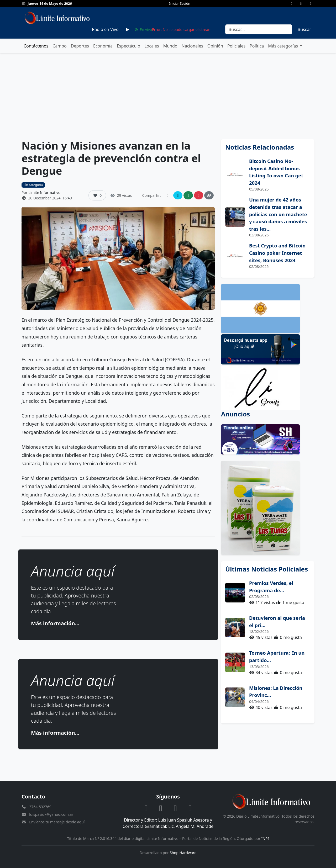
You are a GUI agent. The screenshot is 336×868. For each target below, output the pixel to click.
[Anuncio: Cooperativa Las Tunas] (268, 508)
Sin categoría (33, 185)
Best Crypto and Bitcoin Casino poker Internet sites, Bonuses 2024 (277, 253)
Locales (152, 46)
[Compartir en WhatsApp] (188, 195)
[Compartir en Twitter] (178, 195)
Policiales (236, 46)
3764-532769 (40, 807)
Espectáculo (128, 46)
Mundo (170, 46)
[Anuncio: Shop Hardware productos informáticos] (268, 439)
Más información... (55, 623)
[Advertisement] (168, 96)
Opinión (215, 46)
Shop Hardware (183, 853)
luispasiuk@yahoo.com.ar (51, 814)
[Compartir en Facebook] (167, 195)
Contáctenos (36, 46)
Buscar (304, 29)
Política (257, 46)
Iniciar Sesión (180, 3)
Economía (103, 46)
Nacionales (192, 46)
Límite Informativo (44, 192)
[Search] (259, 29)
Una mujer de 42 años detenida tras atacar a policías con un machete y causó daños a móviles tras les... (278, 214)
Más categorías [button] (283, 46)
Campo (60, 46)
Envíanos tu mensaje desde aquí (57, 822)
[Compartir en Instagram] (199, 195)
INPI (265, 838)
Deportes (80, 46)
